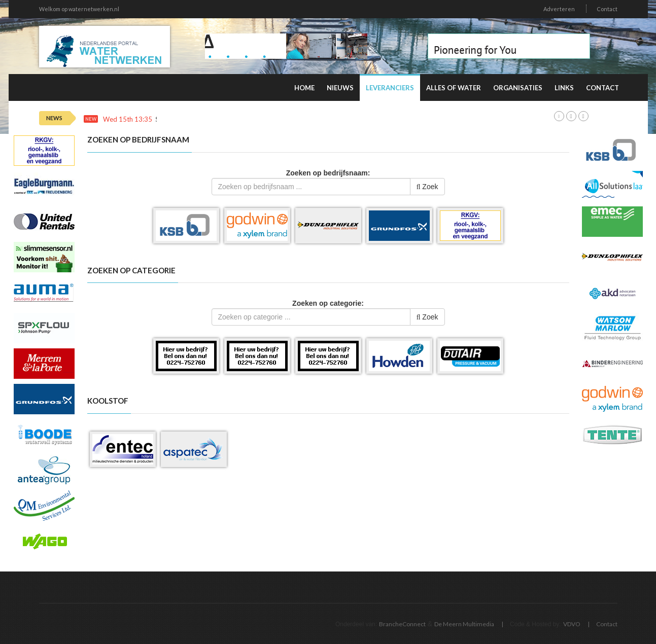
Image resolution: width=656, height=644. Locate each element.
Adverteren (559, 9)
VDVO (572, 624)
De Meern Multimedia (464, 624)
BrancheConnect (402, 624)
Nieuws (340, 88)
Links (564, 88)
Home (304, 88)
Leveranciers (390, 88)
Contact (607, 9)
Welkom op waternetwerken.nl (79, 9)
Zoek (427, 187)
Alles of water (454, 88)
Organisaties (518, 88)
